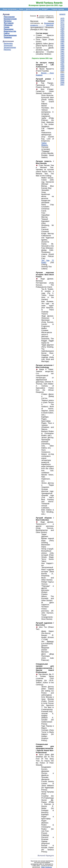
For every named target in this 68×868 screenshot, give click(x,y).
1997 (62, 64)
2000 (62, 70)
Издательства (10, 31)
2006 (62, 82)
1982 (62, 33)
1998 (62, 66)
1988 (62, 45)
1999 (62, 68)
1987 (62, 43)
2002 (62, 74)
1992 (62, 54)
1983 (62, 35)
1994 (62, 58)
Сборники (8, 25)
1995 (62, 60)
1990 (62, 49)
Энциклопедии (10, 47)
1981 (62, 31)
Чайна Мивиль (45, 144)
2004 (62, 78)
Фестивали (9, 23)
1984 (62, 37)
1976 (62, 20)
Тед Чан (45, 260)
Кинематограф (10, 19)
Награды (8, 21)
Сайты (7, 33)
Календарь (8, 43)
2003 (62, 76)
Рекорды (7, 50)
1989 (62, 47)
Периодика (9, 29)
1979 (62, 27)
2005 (62, 80)
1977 (62, 23)
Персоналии (9, 17)
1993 (62, 56)
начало (62, 14)
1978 (62, 25)
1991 (62, 51)
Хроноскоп (8, 45)
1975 (62, 18)
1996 (62, 62)
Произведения (10, 35)
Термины (8, 37)
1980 (62, 29)
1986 (62, 41)
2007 (62, 84)
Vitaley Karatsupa (46, 867)
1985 (62, 39)
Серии (7, 27)
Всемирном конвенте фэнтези (42, 24)
